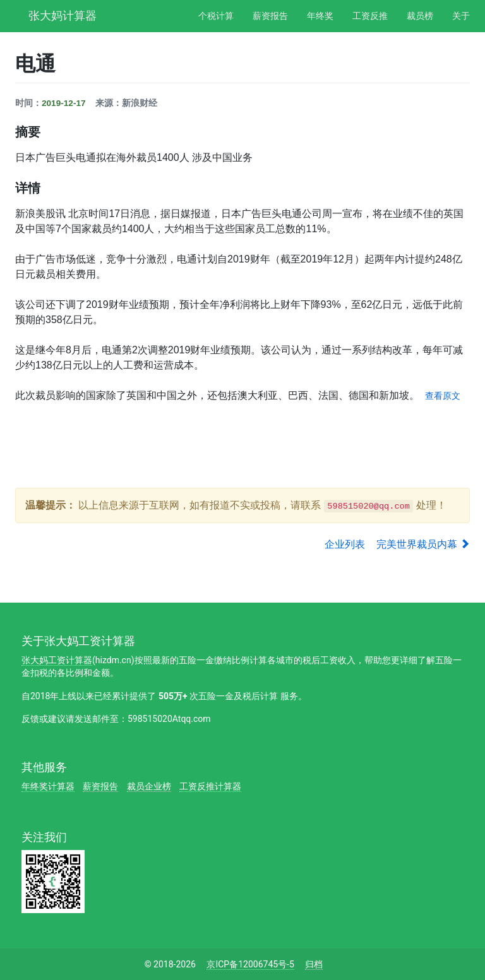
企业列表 (345, 544)
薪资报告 (270, 16)
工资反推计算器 (210, 786)
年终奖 (320, 16)
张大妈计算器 (63, 14)
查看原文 (443, 396)
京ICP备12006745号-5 (250, 964)
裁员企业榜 (149, 786)
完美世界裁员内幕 (423, 544)
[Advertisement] (245, 444)
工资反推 (370, 16)
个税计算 (216, 16)
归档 (314, 964)
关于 (461, 16)
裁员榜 (420, 16)
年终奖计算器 (48, 786)
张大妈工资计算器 (57, 660)
